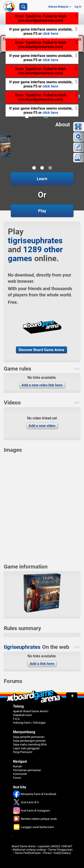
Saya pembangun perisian (29, 741)
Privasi (47, 853)
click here (50, 34)
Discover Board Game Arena (41, 350)
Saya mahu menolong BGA (30, 744)
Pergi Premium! (23, 752)
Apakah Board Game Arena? (31, 711)
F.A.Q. (17, 719)
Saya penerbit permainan (29, 737)
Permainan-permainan (27, 770)
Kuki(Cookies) (62, 853)
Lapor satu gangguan (26, 748)
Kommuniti (20, 774)
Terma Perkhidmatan (28, 853)
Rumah (17, 766)
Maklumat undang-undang (29, 850)
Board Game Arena (24, 846)
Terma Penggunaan (60, 850)
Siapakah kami (22, 715)
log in (78, 7)
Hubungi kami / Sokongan (29, 723)
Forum (17, 778)
